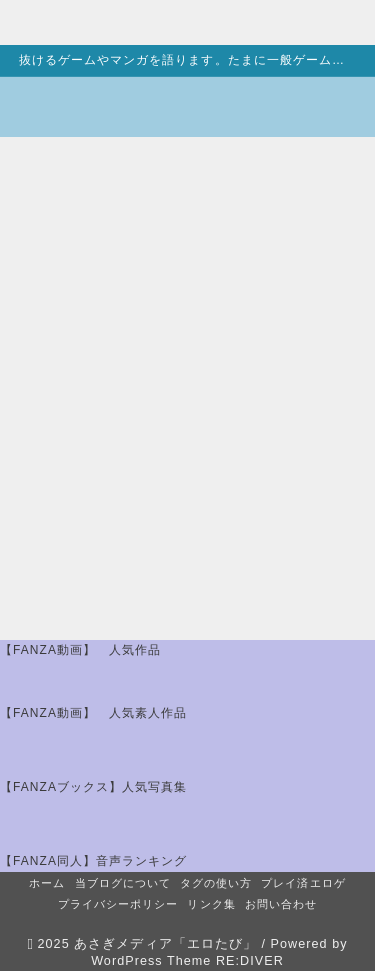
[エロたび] (84, 107)
